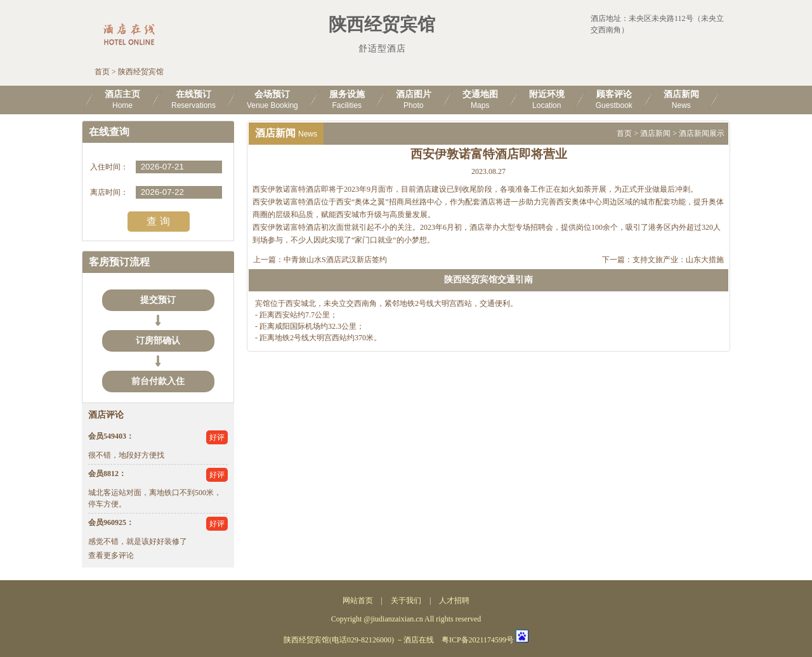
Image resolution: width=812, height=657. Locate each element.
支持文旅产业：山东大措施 (678, 260)
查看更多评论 (111, 555)
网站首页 (358, 601)
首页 (102, 72)
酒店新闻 (655, 133)
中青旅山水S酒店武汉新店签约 (335, 260)
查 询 (158, 221)
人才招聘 (454, 601)
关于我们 (406, 601)
